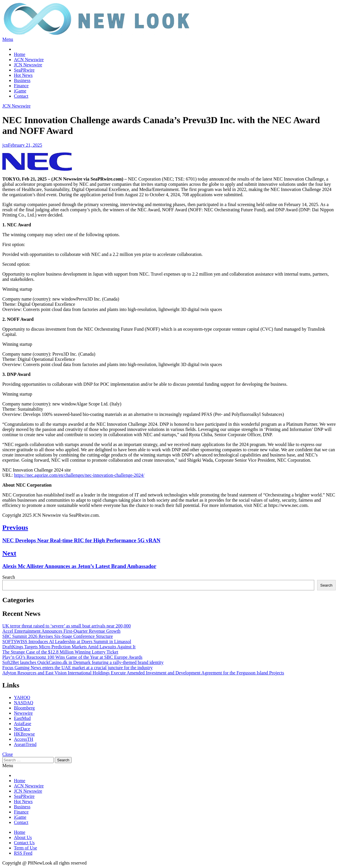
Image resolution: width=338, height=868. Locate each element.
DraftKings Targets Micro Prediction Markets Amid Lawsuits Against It (69, 647)
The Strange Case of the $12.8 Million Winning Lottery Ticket (60, 652)
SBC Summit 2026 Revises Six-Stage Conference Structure (58, 636)
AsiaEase (23, 724)
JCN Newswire (28, 65)
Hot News (23, 75)
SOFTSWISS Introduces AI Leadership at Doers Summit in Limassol (67, 642)
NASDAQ (24, 703)
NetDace (22, 729)
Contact (21, 96)
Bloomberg (24, 708)
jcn (5, 145)
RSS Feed (23, 853)
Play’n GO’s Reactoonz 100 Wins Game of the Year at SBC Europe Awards (72, 657)
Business (22, 80)
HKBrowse (24, 734)
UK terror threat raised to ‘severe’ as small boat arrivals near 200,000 (67, 626)
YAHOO (22, 697)
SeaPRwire (24, 70)
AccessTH (24, 739)
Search (9, 577)
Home (20, 54)
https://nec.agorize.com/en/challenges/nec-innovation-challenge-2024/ (79, 475)
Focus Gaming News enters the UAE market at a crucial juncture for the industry (78, 668)
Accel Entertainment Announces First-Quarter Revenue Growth (61, 631)
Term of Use (26, 848)
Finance (21, 86)
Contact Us (24, 843)
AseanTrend (25, 744)
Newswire (23, 713)
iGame (20, 91)
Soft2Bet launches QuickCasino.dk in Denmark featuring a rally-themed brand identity (83, 662)
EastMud (22, 718)
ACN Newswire (29, 60)
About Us (23, 837)
